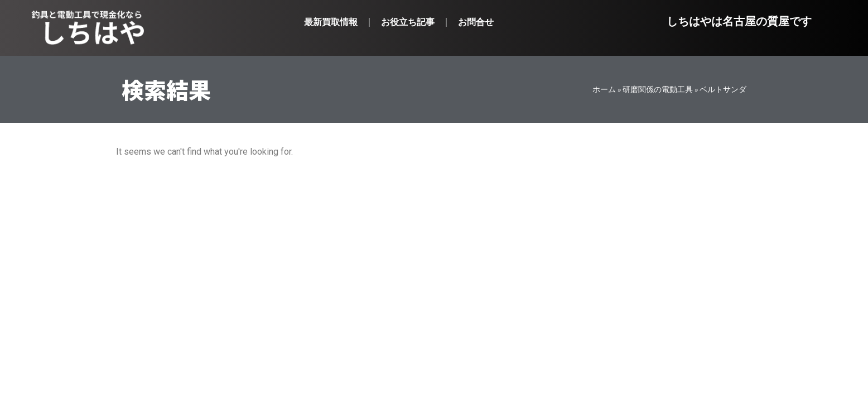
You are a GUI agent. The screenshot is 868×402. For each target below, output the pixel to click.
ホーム (604, 89)
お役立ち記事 (408, 22)
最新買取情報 (331, 22)
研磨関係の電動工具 (658, 89)
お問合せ (476, 22)
